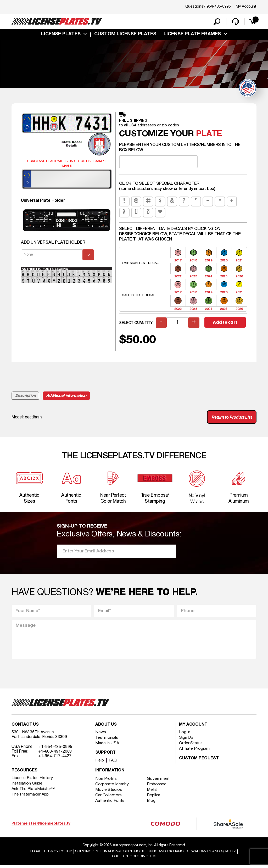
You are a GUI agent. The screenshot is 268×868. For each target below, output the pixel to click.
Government (159, 781)
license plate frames (192, 35)
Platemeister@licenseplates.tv (41, 826)
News (101, 735)
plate (209, 135)
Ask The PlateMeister (33, 792)
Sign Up (186, 740)
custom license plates (125, 35)
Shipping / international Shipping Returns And (132, 854)
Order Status (191, 746)
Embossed (157, 787)
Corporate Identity (112, 787)
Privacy (57, 854)
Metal (153, 792)
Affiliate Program (195, 751)
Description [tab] (26, 396)
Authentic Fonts (110, 803)
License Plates (61, 35)
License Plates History (32, 781)
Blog (152, 803)
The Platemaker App (30, 797)
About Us (106, 727)
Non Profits (106, 781)
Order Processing (135, 859)
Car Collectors (109, 798)
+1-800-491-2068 (55, 754)
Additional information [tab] (67, 396)
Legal (35, 854)
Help (100, 763)
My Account (246, 7)
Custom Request (199, 761)
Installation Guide (27, 786)
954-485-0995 (219, 7)
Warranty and (214, 854)
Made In (107, 746)
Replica (154, 798)
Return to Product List (231, 418)
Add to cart (225, 323)
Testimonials (107, 740)
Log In (185, 735)
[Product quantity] (178, 323)
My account (193, 727)
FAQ (113, 763)
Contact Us (25, 727)
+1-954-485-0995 (55, 749)
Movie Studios (109, 792)
